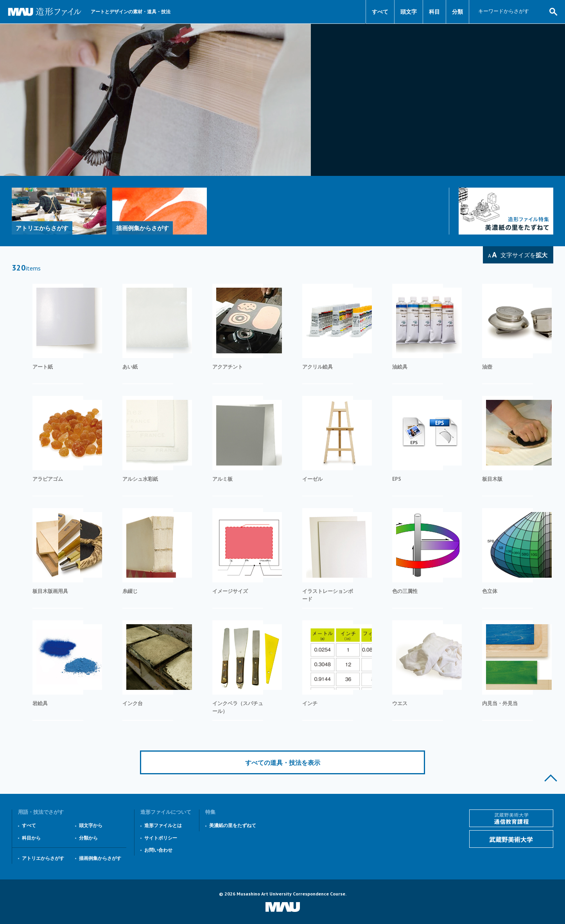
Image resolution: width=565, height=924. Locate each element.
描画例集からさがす (100, 858)
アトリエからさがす (43, 858)
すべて (380, 12)
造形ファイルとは (163, 825)
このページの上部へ (551, 778)
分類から (88, 838)
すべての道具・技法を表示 (283, 763)
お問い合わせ (158, 850)
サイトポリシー (161, 838)
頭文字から (91, 825)
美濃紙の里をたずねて (233, 825)
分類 (457, 12)
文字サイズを (524, 255)
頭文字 (409, 12)
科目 (434, 12)
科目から (31, 838)
